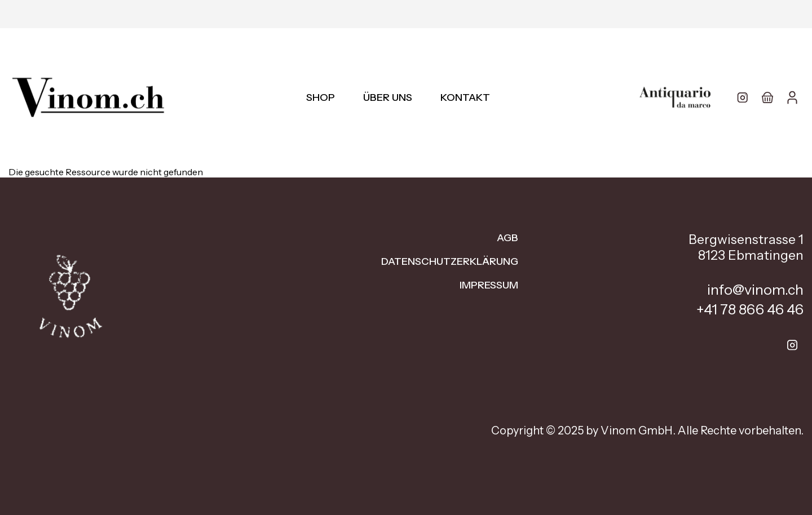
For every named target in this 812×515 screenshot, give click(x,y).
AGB (507, 238)
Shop (321, 97)
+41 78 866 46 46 (750, 309)
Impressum (489, 285)
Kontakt (465, 97)
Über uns (388, 97)
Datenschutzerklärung (450, 261)
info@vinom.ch (755, 290)
